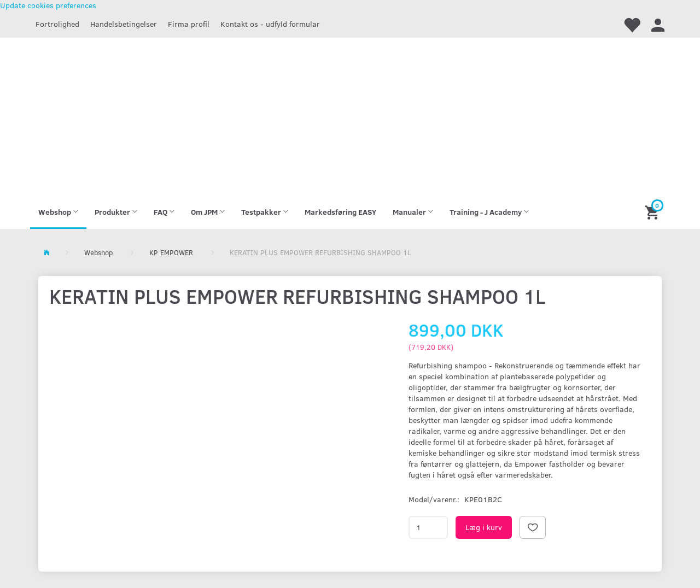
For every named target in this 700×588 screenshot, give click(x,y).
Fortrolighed (57, 24)
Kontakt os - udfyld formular (270, 24)
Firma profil (189, 24)
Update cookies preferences (48, 5)
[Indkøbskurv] (653, 212)
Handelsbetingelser (124, 24)
